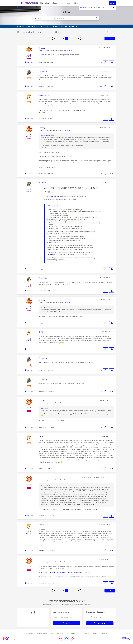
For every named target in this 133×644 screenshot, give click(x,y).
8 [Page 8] (69, 38)
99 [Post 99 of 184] (42, 370)
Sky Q (67, 12)
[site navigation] (18, 3)
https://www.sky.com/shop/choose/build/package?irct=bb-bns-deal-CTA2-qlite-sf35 (65, 572)
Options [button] (110, 32)
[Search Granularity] (40, 18)
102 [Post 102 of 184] (42, 468)
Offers (76, 3)
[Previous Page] (53, 38)
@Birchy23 (44, 485)
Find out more (68, 51)
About (68, 3)
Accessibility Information (73, 634)
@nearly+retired (46, 136)
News (55, 3)
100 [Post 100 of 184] (42, 391)
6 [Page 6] (63, 38)
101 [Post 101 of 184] (42, 427)
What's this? (29, 57)
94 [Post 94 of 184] (42, 173)
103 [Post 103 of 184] (42, 516)
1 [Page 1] (57, 38)
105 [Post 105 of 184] (42, 583)
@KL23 (43, 408)
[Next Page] (80, 38)
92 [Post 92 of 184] (42, 86)
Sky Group (105, 634)
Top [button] (129, 633)
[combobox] (70, 18)
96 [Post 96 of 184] (42, 291)
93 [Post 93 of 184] (42, 119)
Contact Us (95, 634)
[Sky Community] (29, 3)
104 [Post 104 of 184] (42, 550)
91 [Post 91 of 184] (42, 62)
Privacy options (29, 634)
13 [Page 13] (76, 38)
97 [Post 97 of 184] (42, 323)
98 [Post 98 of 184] (42, 349)
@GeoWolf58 (43, 55)
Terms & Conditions (42, 634)
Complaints (86, 634)
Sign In (112, 3)
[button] (113, 48)
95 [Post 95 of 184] (42, 269)
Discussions (45, 3)
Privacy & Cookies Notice (57, 634)
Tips (61, 3)
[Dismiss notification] (113, 8)
